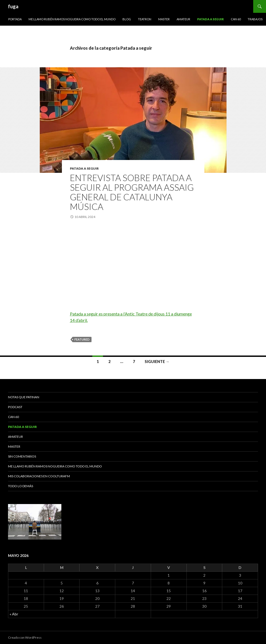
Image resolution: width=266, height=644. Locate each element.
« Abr (14, 614)
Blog (127, 19)
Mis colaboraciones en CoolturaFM (39, 476)
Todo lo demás (21, 486)
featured (82, 339)
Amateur (183, 19)
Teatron (145, 19)
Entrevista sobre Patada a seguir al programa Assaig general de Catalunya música (132, 192)
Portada (15, 19)
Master (164, 19)
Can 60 (236, 19)
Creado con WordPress (25, 637)
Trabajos (255, 19)
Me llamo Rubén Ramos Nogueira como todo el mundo (72, 19)
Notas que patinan (24, 397)
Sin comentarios (22, 456)
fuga (13, 6)
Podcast (15, 407)
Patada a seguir (211, 19)
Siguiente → (157, 362)
